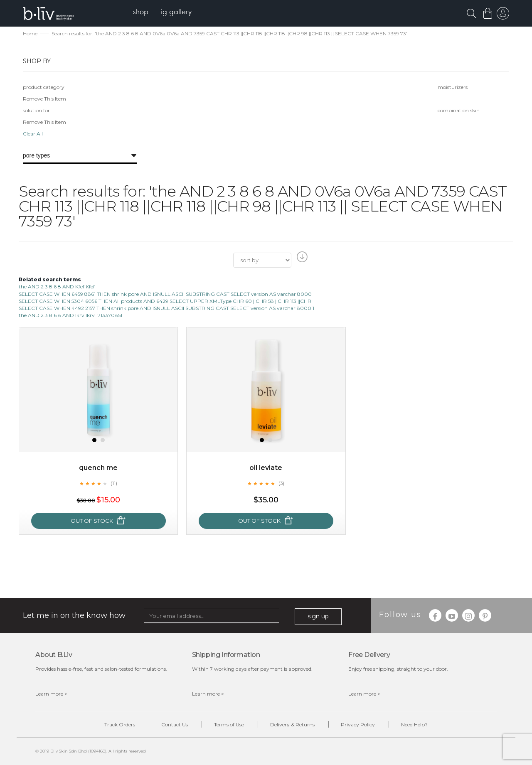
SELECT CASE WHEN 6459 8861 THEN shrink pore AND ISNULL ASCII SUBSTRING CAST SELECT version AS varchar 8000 (165, 294)
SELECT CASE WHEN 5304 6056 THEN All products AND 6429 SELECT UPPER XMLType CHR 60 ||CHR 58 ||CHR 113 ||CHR (165, 301)
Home (30, 33)
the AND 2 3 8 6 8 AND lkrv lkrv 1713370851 (70, 315)
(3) (281, 483)
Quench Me (98, 468)
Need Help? (414, 724)
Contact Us (175, 724)
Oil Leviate (266, 468)
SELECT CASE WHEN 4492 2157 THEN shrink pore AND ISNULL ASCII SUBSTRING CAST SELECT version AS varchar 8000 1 (166, 308)
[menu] (162, 13)
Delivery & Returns (292, 724)
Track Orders (120, 724)
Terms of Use (229, 724)
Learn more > (51, 694)
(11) (114, 483)
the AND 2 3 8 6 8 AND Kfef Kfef (57, 287)
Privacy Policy (358, 724)
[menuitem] (141, 13)
